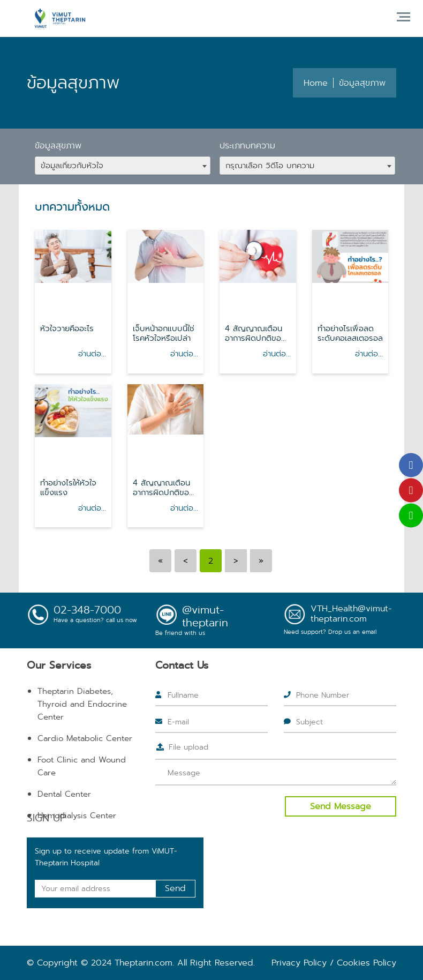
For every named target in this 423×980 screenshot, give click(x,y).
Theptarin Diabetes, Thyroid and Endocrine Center (82, 704)
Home (316, 83)
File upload (188, 747)
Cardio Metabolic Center (85, 738)
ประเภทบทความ (247, 145)
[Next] (236, 560)
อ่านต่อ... (92, 354)
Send (175, 888)
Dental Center (64, 794)
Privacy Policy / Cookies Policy (334, 963)
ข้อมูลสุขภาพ (58, 145)
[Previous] (160, 560)
